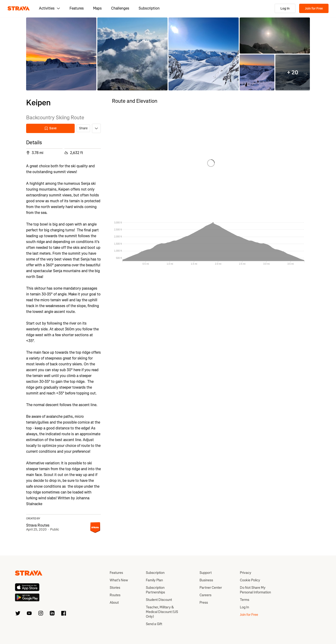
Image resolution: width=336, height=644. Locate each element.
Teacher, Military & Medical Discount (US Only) (162, 612)
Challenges (120, 8)
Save (50, 128)
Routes (115, 595)
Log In (285, 9)
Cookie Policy (250, 580)
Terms (245, 600)
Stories (115, 588)
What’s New (119, 580)
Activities (50, 8)
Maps (97, 8)
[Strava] (19, 8)
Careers (205, 595)
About (114, 603)
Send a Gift (154, 624)
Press (204, 603)
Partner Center (211, 588)
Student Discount (159, 600)
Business (206, 580)
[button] (61, 54)
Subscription (149, 8)
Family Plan (154, 580)
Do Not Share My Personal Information (255, 590)
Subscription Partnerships (155, 590)
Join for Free (314, 9)
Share (83, 128)
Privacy (246, 573)
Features (77, 8)
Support (206, 573)
